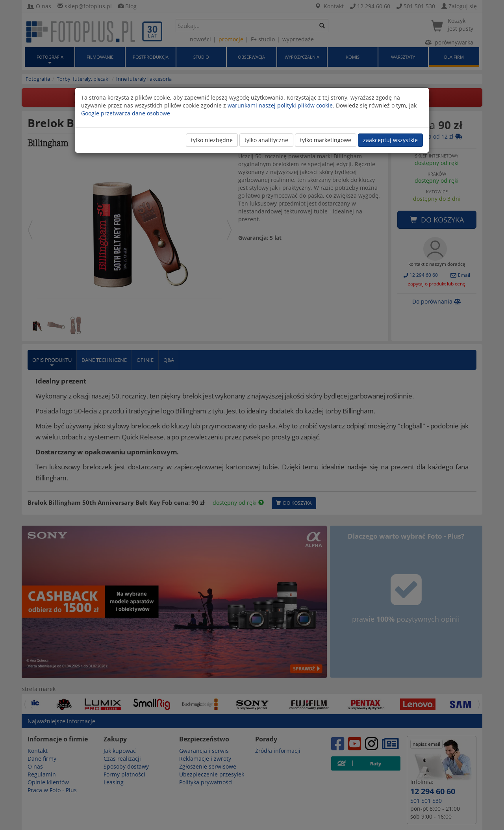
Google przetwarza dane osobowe (126, 113)
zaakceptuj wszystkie (390, 140)
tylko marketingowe (326, 140)
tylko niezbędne (212, 140)
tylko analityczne (266, 140)
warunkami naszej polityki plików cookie (280, 105)
